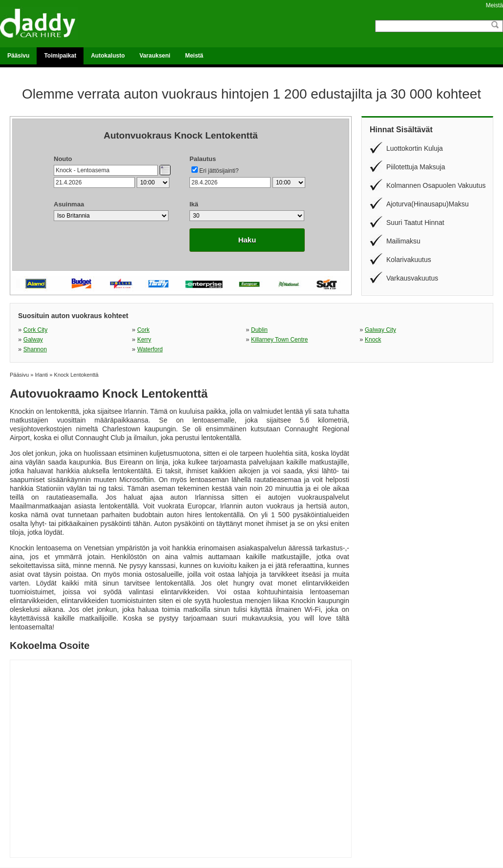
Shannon (35, 349)
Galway (33, 340)
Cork (143, 330)
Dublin (259, 330)
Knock (373, 340)
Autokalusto (108, 56)
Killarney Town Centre (280, 340)
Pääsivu (18, 56)
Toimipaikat (60, 56)
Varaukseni (155, 56)
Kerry (144, 340)
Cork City (35, 330)
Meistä (494, 5)
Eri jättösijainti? (219, 171)
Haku (247, 240)
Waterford (150, 349)
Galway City (380, 330)
